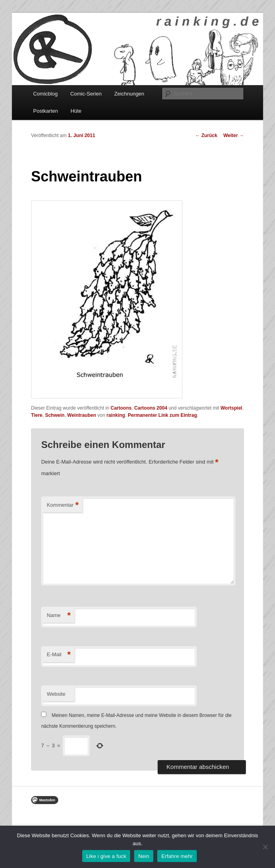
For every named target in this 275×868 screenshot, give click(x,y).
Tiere (37, 415)
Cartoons (121, 408)
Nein (144, 856)
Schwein (55, 415)
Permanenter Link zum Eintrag (162, 415)
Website (56, 694)
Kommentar (63, 505)
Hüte (76, 111)
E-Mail (59, 655)
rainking (116, 415)
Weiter (233, 135)
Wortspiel (231, 408)
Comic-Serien (86, 94)
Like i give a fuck (106, 856)
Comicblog (45, 94)
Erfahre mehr (177, 856)
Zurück (206, 135)
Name (59, 616)
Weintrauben (81, 415)
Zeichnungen (129, 94)
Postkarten (46, 111)
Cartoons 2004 (151, 408)
